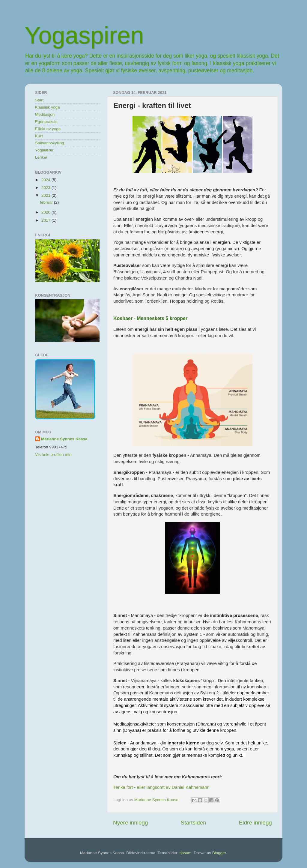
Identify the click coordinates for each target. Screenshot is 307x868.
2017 (46, 220)
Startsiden (194, 823)
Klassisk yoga (48, 107)
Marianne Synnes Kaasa (64, 439)
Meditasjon (45, 114)
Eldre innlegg (255, 823)
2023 (46, 188)
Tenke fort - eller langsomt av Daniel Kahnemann (161, 787)
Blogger (219, 853)
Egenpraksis (46, 122)
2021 (46, 195)
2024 (46, 180)
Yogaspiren (84, 35)
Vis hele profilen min (53, 455)
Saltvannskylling (50, 143)
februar (47, 202)
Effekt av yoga (48, 129)
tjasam (186, 853)
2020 (46, 212)
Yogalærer (44, 150)
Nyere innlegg (131, 823)
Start (39, 100)
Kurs (39, 136)
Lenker (41, 157)
